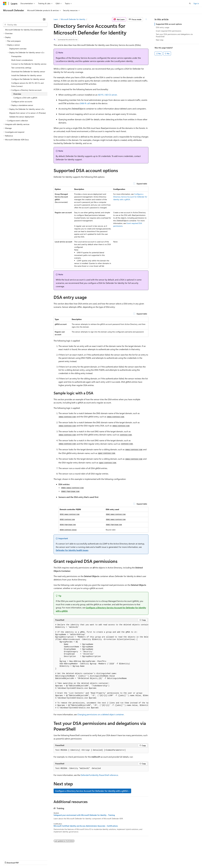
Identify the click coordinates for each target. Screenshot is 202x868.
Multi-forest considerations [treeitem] (22, 60)
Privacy (56, 860)
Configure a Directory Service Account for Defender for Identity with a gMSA (130, 197)
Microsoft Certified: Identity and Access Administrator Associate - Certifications (86, 826)
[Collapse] (44, 19)
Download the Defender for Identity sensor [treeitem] (28, 71)
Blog (35, 860)
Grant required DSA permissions (169, 31)
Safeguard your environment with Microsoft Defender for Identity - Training (84, 815)
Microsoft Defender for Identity (73, 19)
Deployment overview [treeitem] (18, 49)
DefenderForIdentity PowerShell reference (99, 775)
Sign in (196, 3)
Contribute (46, 860)
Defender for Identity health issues (72, 550)
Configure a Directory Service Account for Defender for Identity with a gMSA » (92, 791)
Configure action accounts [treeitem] (22, 101)
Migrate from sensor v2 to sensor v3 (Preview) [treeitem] (28, 113)
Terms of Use (94, 860)
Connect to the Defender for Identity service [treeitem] (29, 64)
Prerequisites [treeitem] (16, 56)
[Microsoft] (5, 3)
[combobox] (25, 25)
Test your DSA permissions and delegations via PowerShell (174, 35)
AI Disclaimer (8, 860)
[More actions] (146, 19)
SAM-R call (85, 103)
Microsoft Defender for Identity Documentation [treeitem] (24, 30)
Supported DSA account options (169, 24)
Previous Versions (23, 860)
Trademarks (107, 860)
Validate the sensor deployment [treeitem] (22, 117)
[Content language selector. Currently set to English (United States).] (15, 854)
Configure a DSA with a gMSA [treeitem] (25, 98)
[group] (101, 666)
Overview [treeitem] (17, 94)
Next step (160, 40)
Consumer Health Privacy (74, 860)
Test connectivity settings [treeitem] (21, 68)
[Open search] (190, 3)
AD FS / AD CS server (108, 95)
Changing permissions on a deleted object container (101, 714)
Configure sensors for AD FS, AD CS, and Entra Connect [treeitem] (27, 85)
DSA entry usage (163, 27)
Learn (56, 19)
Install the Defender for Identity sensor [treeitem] (27, 75)
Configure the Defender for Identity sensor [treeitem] (28, 79)
